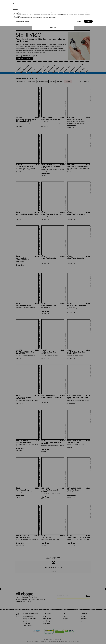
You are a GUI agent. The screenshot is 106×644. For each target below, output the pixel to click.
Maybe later (53, 28)
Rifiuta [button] (79, 640)
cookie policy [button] (18, 632)
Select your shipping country (42, 10)
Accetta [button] (88, 640)
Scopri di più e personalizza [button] (22, 640)
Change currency (39, 16)
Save (53, 24)
